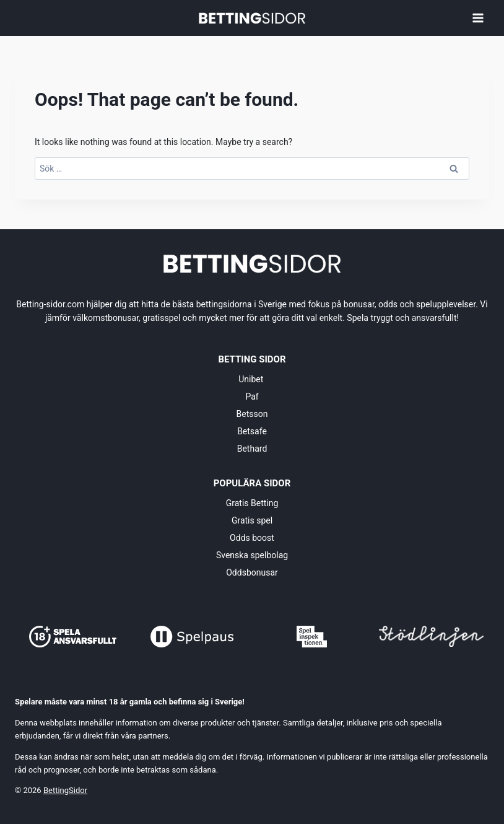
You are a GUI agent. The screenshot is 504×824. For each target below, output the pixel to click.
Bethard (252, 449)
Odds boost (252, 538)
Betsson (252, 414)
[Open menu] (478, 18)
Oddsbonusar (252, 572)
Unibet (252, 379)
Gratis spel (252, 520)
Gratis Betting (252, 503)
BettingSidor (65, 790)
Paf (252, 397)
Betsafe (252, 431)
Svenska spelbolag (252, 555)
